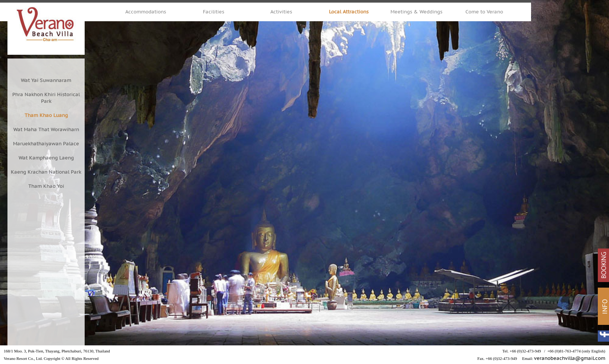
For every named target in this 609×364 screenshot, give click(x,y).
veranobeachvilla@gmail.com (570, 358)
